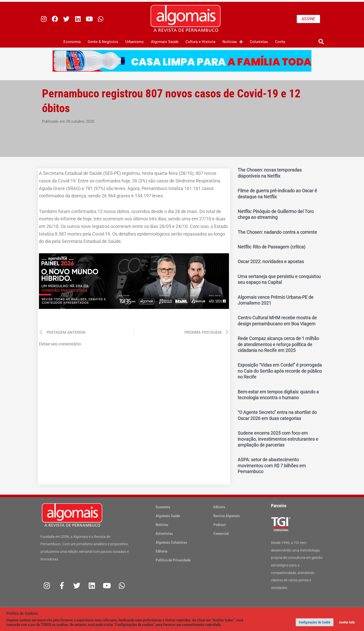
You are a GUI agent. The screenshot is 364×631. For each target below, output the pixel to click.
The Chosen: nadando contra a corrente (277, 232)
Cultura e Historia (200, 42)
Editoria (162, 551)
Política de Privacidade (173, 560)
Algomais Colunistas (171, 542)
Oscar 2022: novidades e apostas (271, 261)
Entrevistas (164, 534)
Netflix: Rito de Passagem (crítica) (271, 247)
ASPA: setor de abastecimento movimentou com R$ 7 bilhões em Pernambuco (272, 466)
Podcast (220, 525)
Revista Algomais (227, 516)
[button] (321, 42)
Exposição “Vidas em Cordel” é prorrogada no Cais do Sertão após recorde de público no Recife (280, 371)
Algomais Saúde (165, 42)
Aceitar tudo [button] (347, 622)
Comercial (221, 534)
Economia (72, 42)
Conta (280, 42)
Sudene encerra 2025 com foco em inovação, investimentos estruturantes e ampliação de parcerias (278, 439)
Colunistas (259, 42)
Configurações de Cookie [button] (315, 622)
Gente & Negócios (103, 42)
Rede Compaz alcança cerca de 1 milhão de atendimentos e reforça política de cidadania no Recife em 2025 (278, 344)
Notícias (233, 42)
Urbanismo (135, 42)
